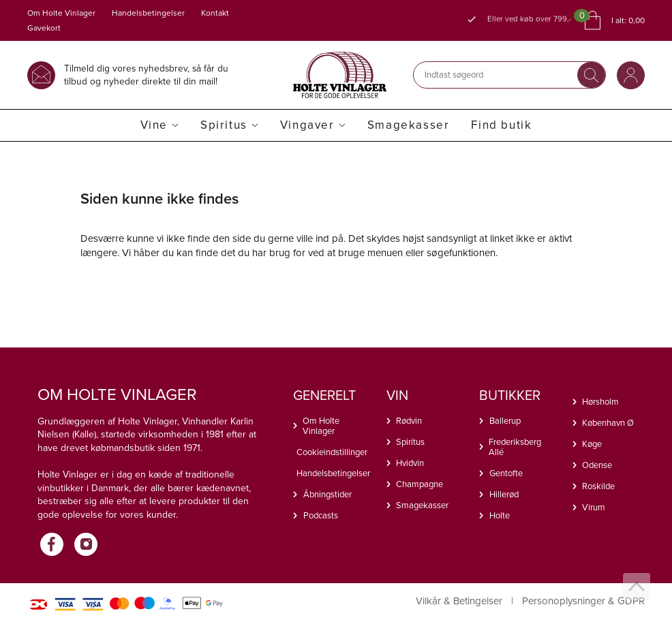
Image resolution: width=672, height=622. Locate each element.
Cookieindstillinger (331, 452)
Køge (592, 444)
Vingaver (307, 125)
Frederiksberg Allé (515, 447)
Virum (594, 507)
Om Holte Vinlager (61, 13)
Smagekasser (409, 125)
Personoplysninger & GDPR (583, 601)
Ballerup (505, 421)
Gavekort (44, 28)
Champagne (419, 484)
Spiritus (224, 125)
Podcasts (321, 515)
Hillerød (504, 494)
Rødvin (409, 421)
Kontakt (215, 13)
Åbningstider (327, 494)
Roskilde (598, 486)
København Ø (608, 423)
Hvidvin (410, 463)
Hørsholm (600, 402)
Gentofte (506, 473)
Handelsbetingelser (148, 13)
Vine (154, 125)
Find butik (501, 125)
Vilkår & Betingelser (459, 601)
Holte (500, 515)
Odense (597, 465)
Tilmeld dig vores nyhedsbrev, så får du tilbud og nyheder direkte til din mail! (146, 75)
